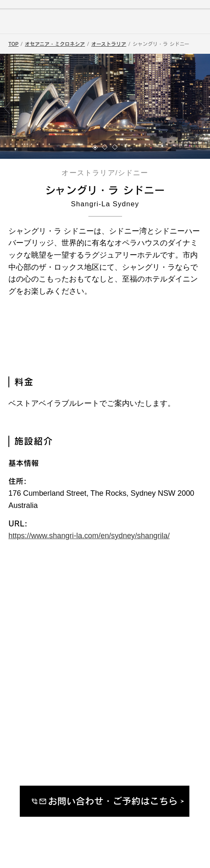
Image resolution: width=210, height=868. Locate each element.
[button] (95, 147)
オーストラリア (109, 44)
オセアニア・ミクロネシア (55, 44)
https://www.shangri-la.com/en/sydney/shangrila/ (89, 535)
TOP (13, 44)
